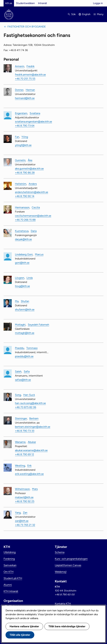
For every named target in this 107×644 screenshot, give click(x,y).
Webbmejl (61, 572)
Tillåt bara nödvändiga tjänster (67, 626)
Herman (30, 90)
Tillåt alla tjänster (20, 635)
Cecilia (36, 207)
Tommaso (32, 348)
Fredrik (30, 66)
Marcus (39, 254)
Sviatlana (35, 113)
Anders (33, 184)
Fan (17, 137)
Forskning (9, 559)
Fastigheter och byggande (27, 27)
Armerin (20, 66)
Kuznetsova (22, 231)
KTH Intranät (11, 591)
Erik (29, 466)
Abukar (32, 442)
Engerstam (21, 113)
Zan (25, 513)
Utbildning (10, 552)
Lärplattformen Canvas (68, 565)
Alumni (8, 585)
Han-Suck (29, 395)
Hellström (21, 184)
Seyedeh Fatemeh (38, 325)
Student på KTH (13, 578)
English (86, 14)
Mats (35, 489)
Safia (27, 371)
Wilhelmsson (22, 489)
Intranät (43, 3)
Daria (34, 231)
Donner (19, 90)
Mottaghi (20, 325)
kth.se (9, 3)
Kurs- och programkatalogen (71, 559)
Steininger (21, 418)
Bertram (34, 418)
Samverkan (10, 565)
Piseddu (20, 348)
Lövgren (20, 278)
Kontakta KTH (63, 604)
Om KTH (9, 572)
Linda (30, 278)
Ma (17, 301)
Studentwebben (25, 3)
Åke (30, 160)
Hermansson (22, 207)
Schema (60, 552)
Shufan (25, 301)
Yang (18, 513)
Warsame (20, 442)
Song (18, 395)
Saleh (18, 371)
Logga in (98, 3)
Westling (20, 466)
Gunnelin (20, 160)
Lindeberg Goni (24, 254)
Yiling (25, 137)
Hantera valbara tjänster (24, 626)
